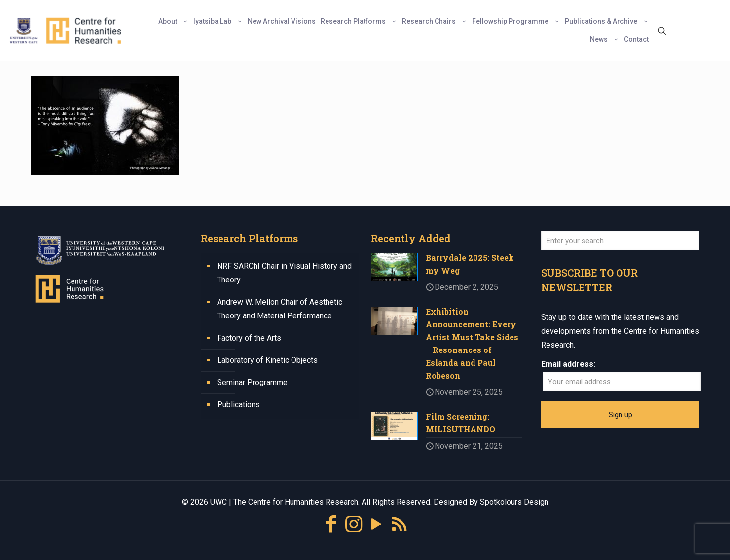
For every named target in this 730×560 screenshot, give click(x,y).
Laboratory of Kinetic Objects (267, 360)
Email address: (568, 364)
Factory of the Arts (249, 338)
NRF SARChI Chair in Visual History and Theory (284, 273)
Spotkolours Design (514, 502)
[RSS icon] (399, 524)
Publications (238, 404)
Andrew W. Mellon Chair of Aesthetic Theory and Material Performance (280, 309)
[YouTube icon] (376, 524)
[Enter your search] (620, 241)
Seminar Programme (252, 382)
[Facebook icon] (331, 524)
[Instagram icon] (354, 524)
